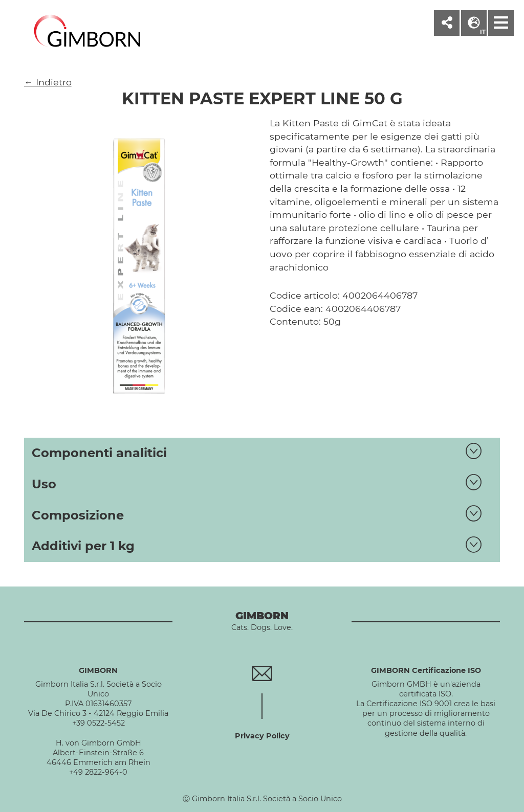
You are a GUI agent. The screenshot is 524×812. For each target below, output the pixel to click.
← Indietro (48, 82)
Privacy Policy (262, 736)
